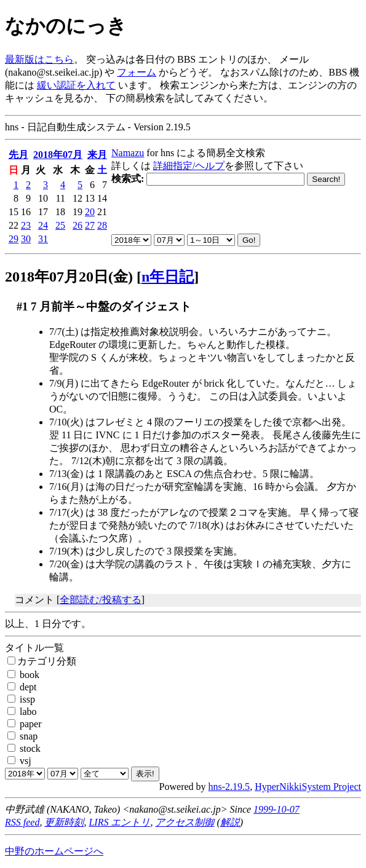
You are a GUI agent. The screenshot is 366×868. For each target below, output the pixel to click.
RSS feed (22, 822)
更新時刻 (64, 822)
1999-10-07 (276, 809)
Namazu (128, 153)
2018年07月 (58, 155)
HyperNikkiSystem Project (308, 787)
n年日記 (168, 277)
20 (90, 212)
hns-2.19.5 (229, 787)
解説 (230, 822)
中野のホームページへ (54, 851)
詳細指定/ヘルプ (189, 166)
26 (78, 225)
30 (26, 239)
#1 (22, 306)
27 (90, 225)
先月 (18, 155)
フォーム (137, 72)
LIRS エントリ (119, 822)
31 (43, 239)
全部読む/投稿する (100, 600)
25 (60, 225)
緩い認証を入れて (76, 85)
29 (14, 239)
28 (102, 225)
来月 (97, 155)
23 (26, 225)
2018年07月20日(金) (69, 277)
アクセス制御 (185, 822)
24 (43, 225)
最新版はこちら (39, 59)
